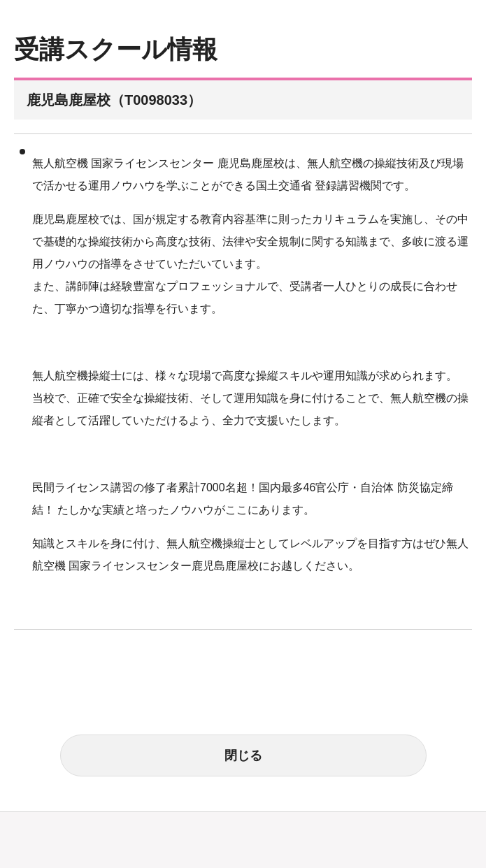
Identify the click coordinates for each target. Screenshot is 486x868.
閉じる (243, 755)
